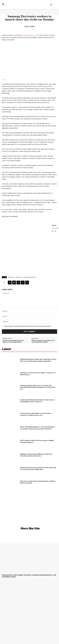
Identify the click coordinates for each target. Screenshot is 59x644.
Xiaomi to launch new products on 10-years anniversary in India (43, 341)
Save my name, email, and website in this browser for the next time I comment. (28, 326)
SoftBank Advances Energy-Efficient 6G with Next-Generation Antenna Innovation (36, 455)
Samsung (19, 277)
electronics (11, 277)
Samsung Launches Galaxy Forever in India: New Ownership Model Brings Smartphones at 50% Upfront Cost (38, 387)
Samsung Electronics (30, 35)
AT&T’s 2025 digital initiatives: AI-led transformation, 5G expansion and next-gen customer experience (38, 428)
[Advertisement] (29, 503)
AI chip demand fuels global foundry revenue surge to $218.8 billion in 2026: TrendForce (37, 401)
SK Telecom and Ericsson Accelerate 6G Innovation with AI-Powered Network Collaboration (38, 468)
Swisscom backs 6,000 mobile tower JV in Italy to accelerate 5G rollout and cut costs (36, 414)
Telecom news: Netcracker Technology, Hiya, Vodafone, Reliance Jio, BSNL (38, 482)
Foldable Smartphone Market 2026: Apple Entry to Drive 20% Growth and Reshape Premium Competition (38, 360)
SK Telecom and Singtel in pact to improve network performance (13, 341)
